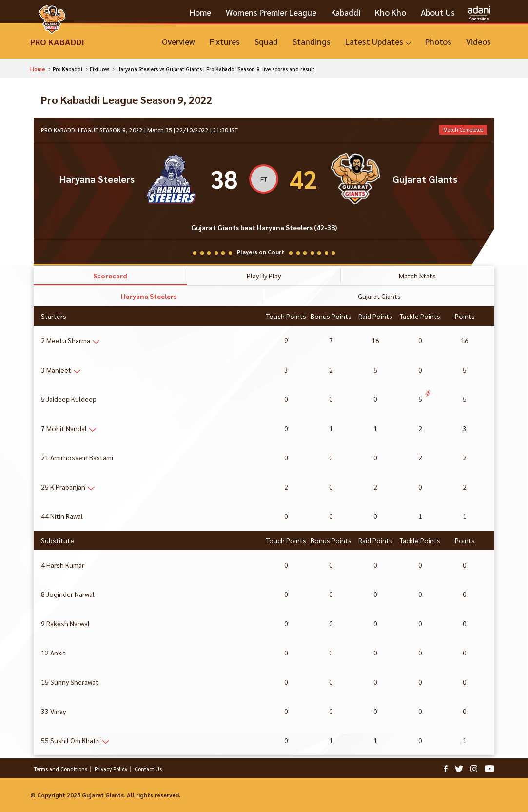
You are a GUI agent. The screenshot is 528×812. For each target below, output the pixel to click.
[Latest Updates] (378, 42)
